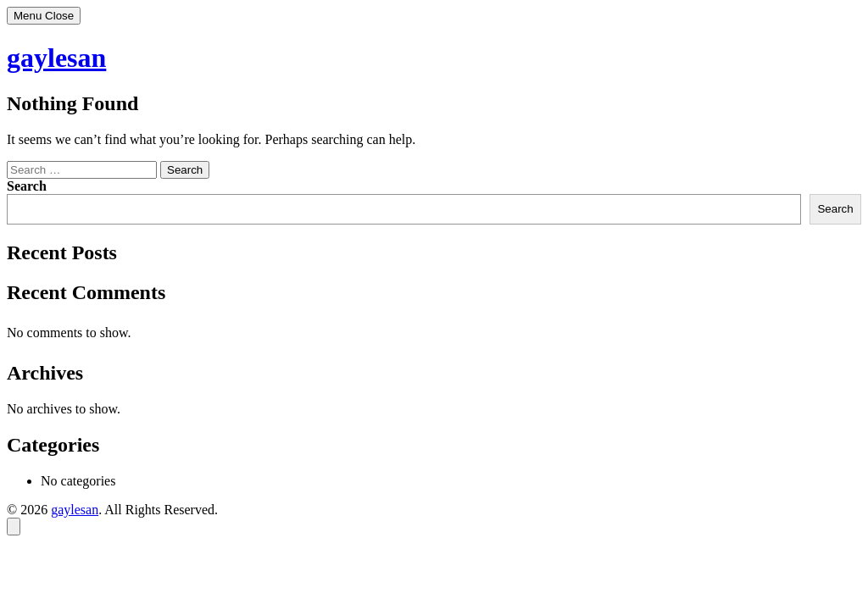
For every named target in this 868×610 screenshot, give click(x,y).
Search (27, 186)
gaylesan (56, 58)
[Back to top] (14, 527)
